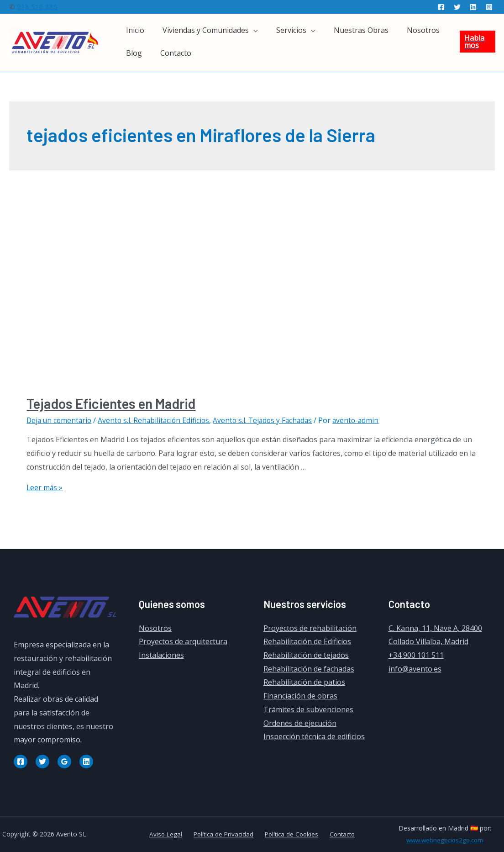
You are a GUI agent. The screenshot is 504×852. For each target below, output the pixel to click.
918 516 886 (37, 6)
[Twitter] (457, 7)
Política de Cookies (290, 834)
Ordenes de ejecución (300, 723)
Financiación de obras (300, 696)
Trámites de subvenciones (308, 709)
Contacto (338, 834)
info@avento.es (415, 669)
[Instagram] (489, 7)
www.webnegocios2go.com (445, 840)
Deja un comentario (60, 420)
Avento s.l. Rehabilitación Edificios (157, 420)
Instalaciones (161, 655)
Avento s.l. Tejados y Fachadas (269, 420)
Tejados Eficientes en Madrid (111, 403)
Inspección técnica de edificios (314, 736)
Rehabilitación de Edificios (307, 641)
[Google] (64, 761)
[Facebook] (441, 7)
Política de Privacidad (224, 834)
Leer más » (45, 487)
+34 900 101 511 (416, 655)
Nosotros (155, 628)
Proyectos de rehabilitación (310, 628)
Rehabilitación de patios (304, 682)
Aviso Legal (169, 834)
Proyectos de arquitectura (183, 641)
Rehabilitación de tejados (306, 655)
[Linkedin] (473, 7)
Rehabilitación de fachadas (309, 669)
